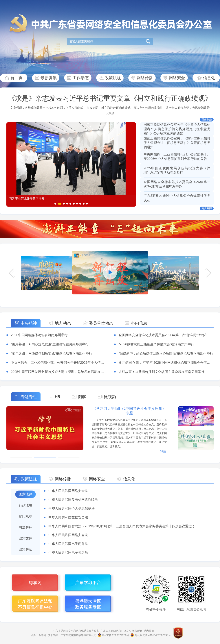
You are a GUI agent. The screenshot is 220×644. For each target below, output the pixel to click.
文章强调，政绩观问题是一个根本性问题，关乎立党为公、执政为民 (54, 108)
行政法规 (25, 505)
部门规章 (25, 516)
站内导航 (149, 631)
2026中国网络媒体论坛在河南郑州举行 (39, 335)
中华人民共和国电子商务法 (68, 544)
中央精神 (29, 323)
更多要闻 (207, 208)
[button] (55, 204)
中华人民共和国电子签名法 (68, 553)
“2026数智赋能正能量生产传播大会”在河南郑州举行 (156, 344)
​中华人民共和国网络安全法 (68, 491)
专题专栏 (29, 397)
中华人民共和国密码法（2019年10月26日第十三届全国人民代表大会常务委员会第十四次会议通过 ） (122, 526)
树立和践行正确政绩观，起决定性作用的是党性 (132, 108)
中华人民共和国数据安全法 (68, 517)
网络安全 (177, 78)
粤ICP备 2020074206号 (113, 635)
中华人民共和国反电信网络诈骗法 (73, 500)
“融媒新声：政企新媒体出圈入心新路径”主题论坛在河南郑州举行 (166, 353)
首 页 (16, 78)
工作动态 (81, 78)
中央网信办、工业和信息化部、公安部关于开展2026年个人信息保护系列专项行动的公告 (76, 363)
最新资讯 (49, 78)
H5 (57, 397)
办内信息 (139, 323)
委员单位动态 (101, 323)
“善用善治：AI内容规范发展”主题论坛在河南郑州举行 (50, 344)
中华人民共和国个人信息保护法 (71, 509)
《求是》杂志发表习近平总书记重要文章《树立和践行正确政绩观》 (110, 98)
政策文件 (25, 538)
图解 (82, 397)
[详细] (163, 452)
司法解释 (25, 527)
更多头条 (207, 119)
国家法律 (25, 494)
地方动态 (63, 323)
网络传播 (145, 78)
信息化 (209, 78)
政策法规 (113, 78)
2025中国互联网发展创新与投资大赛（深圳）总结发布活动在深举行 (61, 372)
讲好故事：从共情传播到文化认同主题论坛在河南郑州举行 (162, 372)
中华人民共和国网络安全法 (68, 535)
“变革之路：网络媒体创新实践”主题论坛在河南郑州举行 (52, 353)
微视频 (110, 397)
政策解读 (25, 549)
